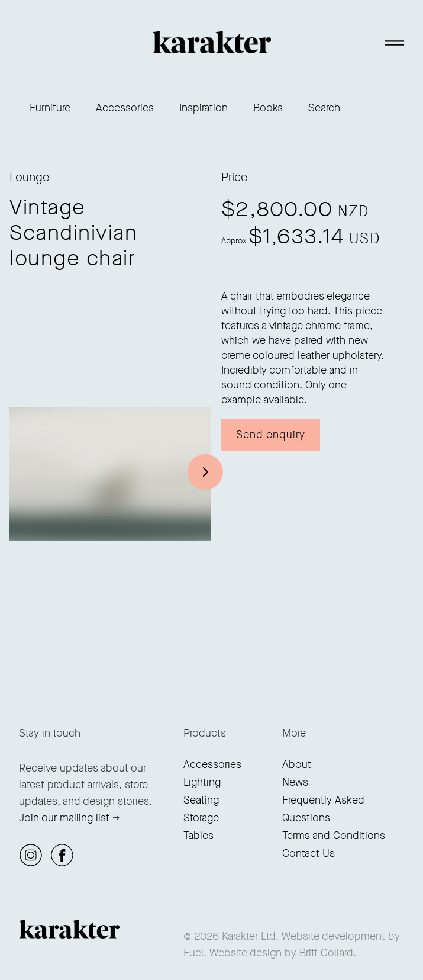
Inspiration (204, 108)
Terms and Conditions (334, 836)
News (295, 782)
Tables (198, 836)
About (297, 764)
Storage (201, 818)
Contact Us (309, 853)
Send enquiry (271, 435)
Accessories (125, 108)
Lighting (202, 782)
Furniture (50, 108)
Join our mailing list (64, 818)
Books (268, 108)
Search (324, 108)
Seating (201, 800)
